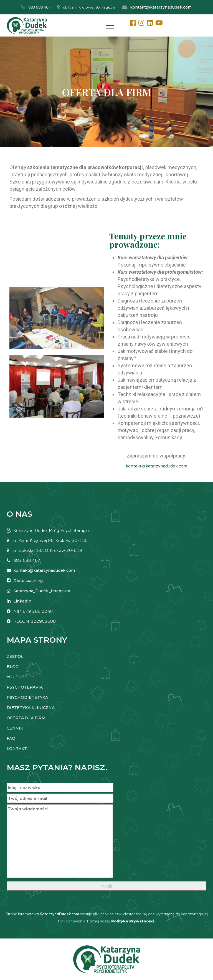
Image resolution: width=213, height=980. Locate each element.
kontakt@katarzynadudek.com (161, 7)
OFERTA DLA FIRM (26, 718)
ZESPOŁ (15, 656)
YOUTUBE (17, 677)
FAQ (11, 738)
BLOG (13, 667)
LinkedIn (22, 601)
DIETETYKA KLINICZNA (31, 708)
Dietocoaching (28, 581)
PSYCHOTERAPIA (25, 687)
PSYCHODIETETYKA (27, 697)
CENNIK (15, 728)
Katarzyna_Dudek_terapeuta (42, 591)
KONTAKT (17, 749)
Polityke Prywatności (133, 921)
